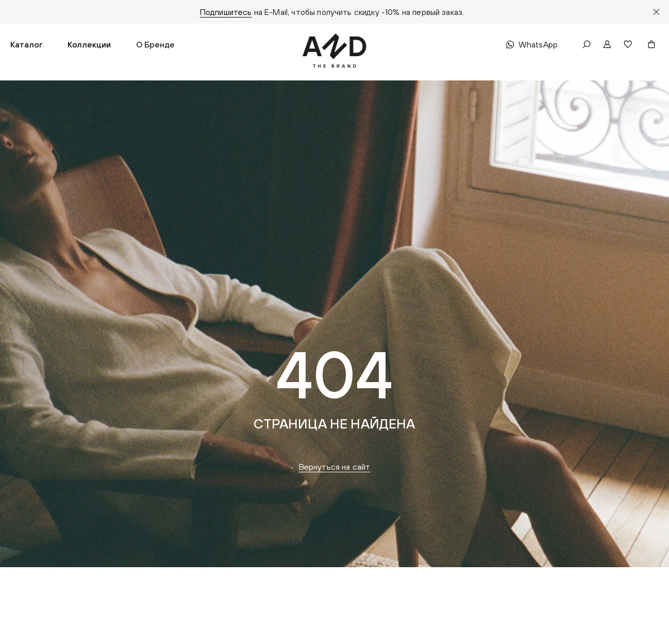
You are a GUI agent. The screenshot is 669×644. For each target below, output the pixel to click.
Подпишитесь (226, 12)
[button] (27, 44)
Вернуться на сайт (335, 467)
